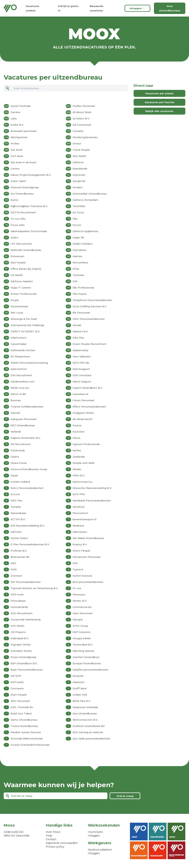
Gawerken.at (80, 394)
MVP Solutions (81, 632)
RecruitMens (80, 262)
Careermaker (19, 344)
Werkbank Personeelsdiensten (92, 500)
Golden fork (80, 695)
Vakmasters (80, 532)
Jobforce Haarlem (22, 281)
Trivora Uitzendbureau (24, 726)
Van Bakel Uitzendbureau (88, 538)
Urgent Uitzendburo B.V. (88, 388)
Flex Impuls (80, 294)
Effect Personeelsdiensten (89, 407)
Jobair (14, 475)
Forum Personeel (83, 400)
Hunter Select (19, 538)
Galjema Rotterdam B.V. (26, 438)
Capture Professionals (86, 444)
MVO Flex (16, 500)
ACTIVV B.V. (18, 519)
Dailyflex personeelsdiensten (90, 670)
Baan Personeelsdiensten (27, 670)
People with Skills (84, 463)
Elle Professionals (83, 288)
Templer (16, 507)
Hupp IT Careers (21, 288)
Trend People (81, 150)
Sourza (77, 425)
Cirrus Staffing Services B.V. (90, 306)
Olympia (78, 619)
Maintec (78, 256)
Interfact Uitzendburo (86, 657)
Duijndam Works (21, 645)
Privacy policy (55, 847)
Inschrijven (95, 832)
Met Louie (17, 313)
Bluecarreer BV (20, 557)
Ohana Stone (19, 463)
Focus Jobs (18, 225)
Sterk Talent (18, 181)
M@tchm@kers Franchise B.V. (29, 206)
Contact (51, 839)
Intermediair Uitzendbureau (90, 194)
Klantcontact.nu (82, 482)
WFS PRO (79, 494)
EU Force (78, 212)
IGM (75, 281)
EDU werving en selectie (88, 732)
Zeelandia (79, 457)
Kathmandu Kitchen (23, 350)
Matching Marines (83, 651)
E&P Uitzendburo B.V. (24, 663)
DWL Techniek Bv (22, 707)
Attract (77, 143)
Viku (75, 219)
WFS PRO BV (81, 363)
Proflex (15, 143)
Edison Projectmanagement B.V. (31, 175)
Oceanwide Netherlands (26, 619)
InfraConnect (18, 338)
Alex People (18, 262)
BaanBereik (80, 169)
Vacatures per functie (159, 102)
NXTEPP (16, 676)
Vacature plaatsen (100, 850)
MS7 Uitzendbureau (23, 425)
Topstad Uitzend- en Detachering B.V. (34, 588)
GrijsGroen (79, 175)
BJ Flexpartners (20, 356)
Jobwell (15, 413)
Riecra (76, 438)
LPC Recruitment (21, 244)
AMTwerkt (17, 682)
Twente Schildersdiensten (27, 407)
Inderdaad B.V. (20, 638)
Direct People (81, 551)
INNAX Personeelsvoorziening (29, 363)
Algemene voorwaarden (62, 843)
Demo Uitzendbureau (24, 720)
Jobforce (78, 162)
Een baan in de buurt (23, 162)
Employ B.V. (80, 544)
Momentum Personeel (86, 557)
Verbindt (16, 432)
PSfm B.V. (79, 475)
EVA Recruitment (21, 375)
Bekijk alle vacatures (159, 111)
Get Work (17, 150)
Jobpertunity (80, 350)
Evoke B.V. (17, 125)
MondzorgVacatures (85, 137)
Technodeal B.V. (83, 645)
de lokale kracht (83, 419)
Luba (14, 118)
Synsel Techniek (21, 106)
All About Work (82, 112)
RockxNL (78, 676)
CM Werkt (17, 275)
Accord (15, 494)
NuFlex (77, 450)
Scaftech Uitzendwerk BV (89, 726)
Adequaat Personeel (23, 419)
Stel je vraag (125, 796)
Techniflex (79, 206)
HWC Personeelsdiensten (89, 319)
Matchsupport (81, 369)
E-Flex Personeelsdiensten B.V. (30, 544)
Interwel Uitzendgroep (25, 187)
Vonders (78, 187)
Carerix (15, 457)
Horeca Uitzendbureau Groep (29, 469)
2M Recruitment (21, 444)
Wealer (77, 469)
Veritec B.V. (80, 601)
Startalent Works (21, 651)
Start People (19, 695)
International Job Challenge (27, 325)
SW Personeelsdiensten (26, 582)
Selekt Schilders (83, 244)
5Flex (76, 269)
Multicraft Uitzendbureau (26, 250)
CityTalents (79, 250)
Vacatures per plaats (159, 93)
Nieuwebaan (18, 513)
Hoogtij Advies (82, 638)
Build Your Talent (21, 713)
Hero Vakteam (82, 356)
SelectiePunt (19, 369)
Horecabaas (18, 601)
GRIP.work (17, 594)
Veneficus (79, 507)
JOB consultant (82, 375)
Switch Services (82, 576)
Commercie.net (82, 607)
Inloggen (137, 8)
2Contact (16, 576)
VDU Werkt (17, 626)
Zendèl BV (79, 181)
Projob (15, 300)
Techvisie (78, 275)
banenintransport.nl (84, 519)
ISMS (14, 569)
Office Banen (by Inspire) (26, 269)
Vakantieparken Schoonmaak (29, 231)
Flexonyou (79, 594)
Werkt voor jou (20, 388)
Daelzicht (78, 682)
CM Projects (18, 632)
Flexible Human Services (26, 732)
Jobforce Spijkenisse (85, 231)
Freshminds (18, 450)
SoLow (77, 225)
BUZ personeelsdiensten (88, 582)
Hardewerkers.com (23, 381)
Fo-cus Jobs (18, 219)
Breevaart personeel (23, 131)
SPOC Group (80, 626)
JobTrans (16, 532)
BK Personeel (81, 313)
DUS (75, 563)
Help (49, 836)
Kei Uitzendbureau (22, 194)
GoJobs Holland (20, 482)
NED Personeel (20, 701)
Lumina (15, 169)
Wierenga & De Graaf (24, 319)
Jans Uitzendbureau (85, 713)
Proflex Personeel (84, 106)
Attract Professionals (24, 294)
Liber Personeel (82, 613)
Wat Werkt (79, 156)
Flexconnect (80, 513)
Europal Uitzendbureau (87, 663)
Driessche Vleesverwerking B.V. (92, 488)
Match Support (82, 381)
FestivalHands (19, 607)
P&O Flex (78, 338)
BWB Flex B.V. (82, 701)
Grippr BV (78, 237)
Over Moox (53, 832)
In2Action (79, 432)
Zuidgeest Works (83, 413)
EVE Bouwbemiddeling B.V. (28, 526)
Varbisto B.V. (80, 331)
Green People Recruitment (89, 344)
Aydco (14, 237)
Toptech (78, 569)
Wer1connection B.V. (85, 720)
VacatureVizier (19, 306)
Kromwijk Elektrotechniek (27, 738)
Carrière (15, 112)
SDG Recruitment (22, 613)
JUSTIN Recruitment (23, 212)
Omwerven (17, 256)
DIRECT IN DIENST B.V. (25, 331)
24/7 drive (17, 156)
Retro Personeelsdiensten (27, 488)
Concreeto (17, 688)
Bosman (16, 400)
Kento (14, 200)
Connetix (78, 131)
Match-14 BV (18, 394)
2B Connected (82, 125)
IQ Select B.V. (81, 118)
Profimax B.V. (19, 551)
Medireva (78, 526)
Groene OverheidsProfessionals (30, 745)
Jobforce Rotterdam (85, 200)
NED (13, 563)
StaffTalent (80, 688)
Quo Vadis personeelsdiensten (91, 738)
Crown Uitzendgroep (23, 657)
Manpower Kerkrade (85, 707)
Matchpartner (19, 137)
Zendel (77, 325)
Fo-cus (77, 588)
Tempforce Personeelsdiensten (92, 300)
